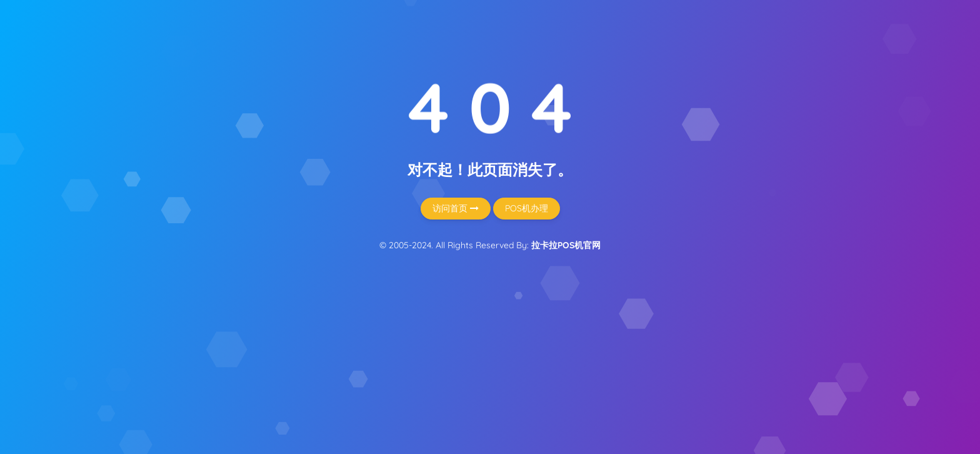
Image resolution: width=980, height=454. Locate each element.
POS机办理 (527, 208)
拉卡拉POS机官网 (566, 245)
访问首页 (456, 208)
